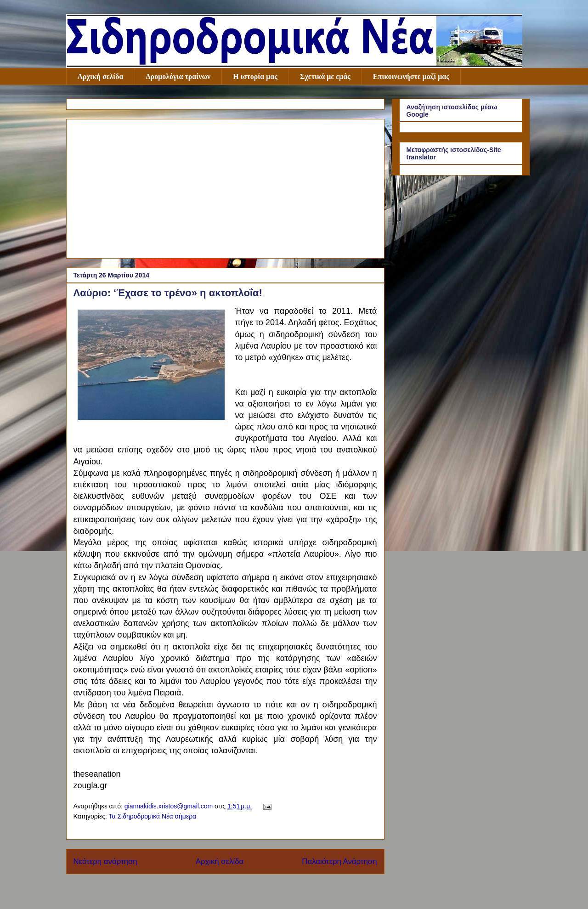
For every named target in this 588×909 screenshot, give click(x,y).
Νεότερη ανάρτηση (105, 861)
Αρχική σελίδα (101, 76)
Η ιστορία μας (255, 76)
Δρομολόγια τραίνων (178, 76)
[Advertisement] (225, 187)
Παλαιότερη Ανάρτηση (339, 861)
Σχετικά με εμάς (325, 76)
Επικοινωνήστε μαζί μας (411, 76)
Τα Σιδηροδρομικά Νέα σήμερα (152, 816)
